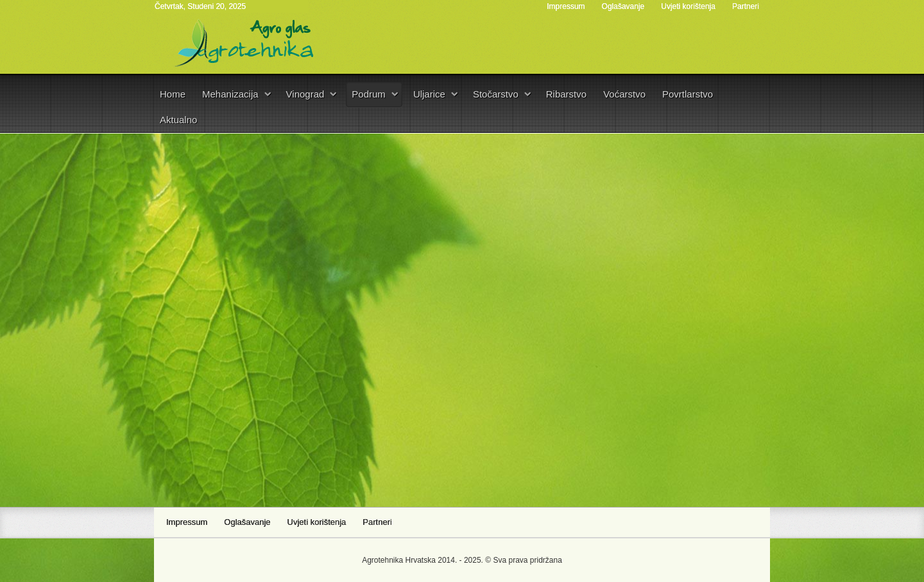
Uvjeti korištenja (688, 6)
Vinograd (305, 94)
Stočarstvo (496, 94)
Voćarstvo (624, 94)
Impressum (566, 6)
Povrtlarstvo (688, 94)
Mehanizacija (230, 94)
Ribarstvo (566, 94)
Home (173, 94)
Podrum (369, 94)
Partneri (746, 6)
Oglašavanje (623, 6)
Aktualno (178, 120)
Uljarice (429, 94)
